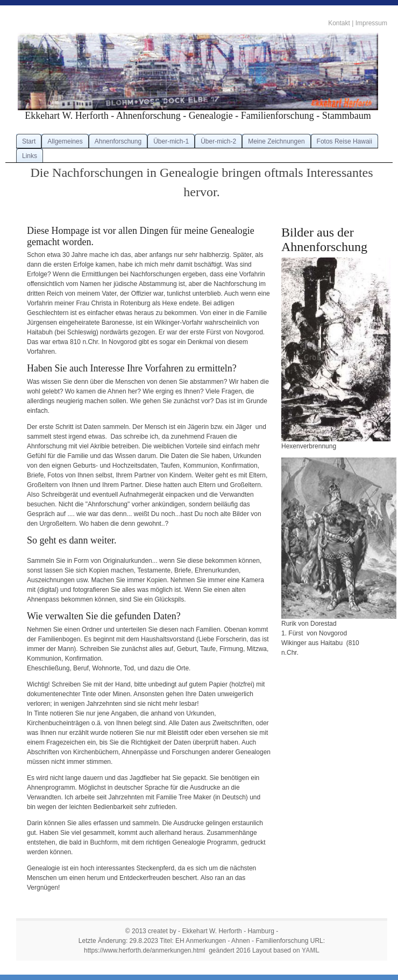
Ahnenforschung (118, 141)
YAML (311, 950)
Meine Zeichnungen (276, 141)
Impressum (371, 23)
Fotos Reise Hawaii (344, 141)
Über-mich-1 (171, 141)
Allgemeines (65, 141)
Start (29, 141)
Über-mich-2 (218, 141)
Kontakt (339, 23)
